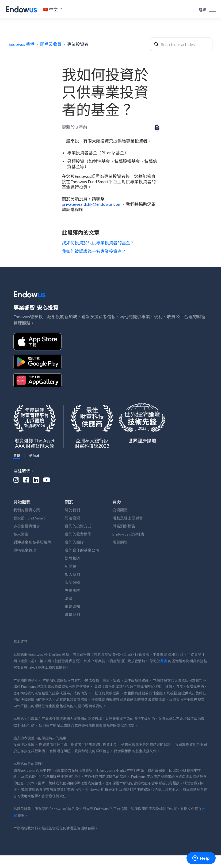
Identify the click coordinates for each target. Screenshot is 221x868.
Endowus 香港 (22, 44)
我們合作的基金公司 (82, 550)
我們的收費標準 (78, 534)
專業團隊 (72, 590)
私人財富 (21, 534)
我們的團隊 (74, 542)
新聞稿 (71, 566)
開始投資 (72, 518)
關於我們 (72, 510)
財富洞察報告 (124, 526)
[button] (52, 9)
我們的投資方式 (78, 526)
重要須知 (72, 606)
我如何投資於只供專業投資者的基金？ (98, 243)
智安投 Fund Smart (29, 518)
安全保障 (72, 582)
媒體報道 (72, 558)
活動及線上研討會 (128, 518)
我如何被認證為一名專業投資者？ (94, 251)
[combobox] (181, 44)
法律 (69, 598)
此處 (164, 661)
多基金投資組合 (27, 526)
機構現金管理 (25, 550)
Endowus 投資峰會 (128, 534)
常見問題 (120, 542)
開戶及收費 (51, 44)
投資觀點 (120, 510)
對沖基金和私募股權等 (33, 542)
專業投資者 (78, 44)
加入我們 (72, 574)
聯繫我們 (72, 614)
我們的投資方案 (27, 510)
